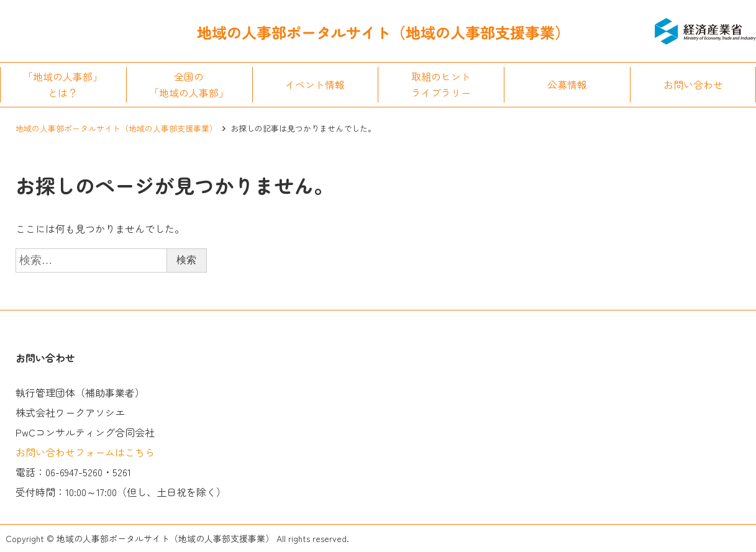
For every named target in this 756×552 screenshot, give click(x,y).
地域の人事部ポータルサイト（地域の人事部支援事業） (116, 128)
